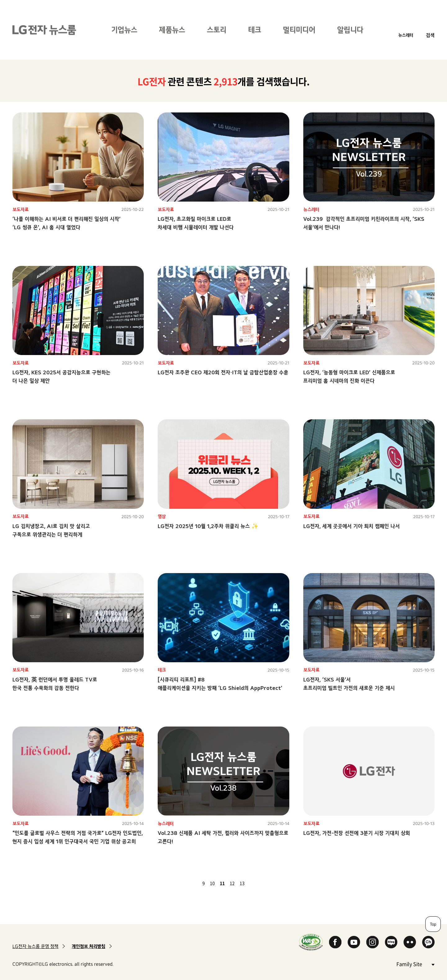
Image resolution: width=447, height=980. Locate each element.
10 (212, 883)
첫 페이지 (186, 883)
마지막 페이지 (261, 883)
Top (433, 924)
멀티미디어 (299, 30)
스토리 (217, 30)
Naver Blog (391, 942)
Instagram (372, 942)
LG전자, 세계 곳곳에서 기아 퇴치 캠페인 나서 (352, 526)
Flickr (410, 942)
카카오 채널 (428, 942)
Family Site (415, 964)
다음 (254, 883)
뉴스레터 (406, 35)
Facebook (335, 942)
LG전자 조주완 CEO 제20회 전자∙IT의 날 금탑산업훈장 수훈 (223, 372)
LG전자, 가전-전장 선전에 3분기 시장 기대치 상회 (357, 833)
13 (242, 883)
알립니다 (350, 30)
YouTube (354, 942)
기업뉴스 (124, 30)
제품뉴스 (172, 30)
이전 (193, 883)
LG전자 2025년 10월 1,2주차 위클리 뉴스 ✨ (208, 526)
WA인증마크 (311, 942)
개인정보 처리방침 (88, 946)
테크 (255, 30)
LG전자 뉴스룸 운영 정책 (35, 946)
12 (232, 883)
